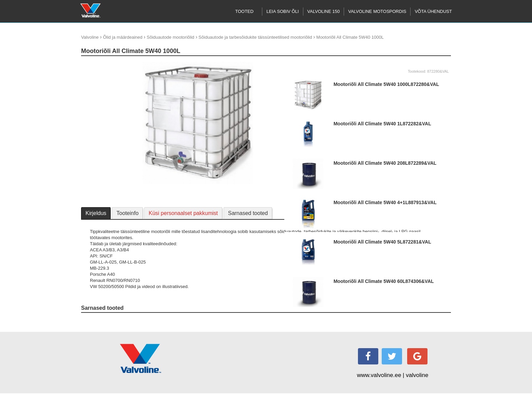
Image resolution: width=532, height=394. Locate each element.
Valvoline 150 (324, 11)
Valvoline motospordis (377, 11)
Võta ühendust (433, 11)
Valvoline (90, 37)
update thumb (97, 64)
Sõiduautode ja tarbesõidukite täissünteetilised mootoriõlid (255, 37)
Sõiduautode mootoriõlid (170, 37)
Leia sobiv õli (282, 11)
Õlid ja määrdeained (122, 37)
